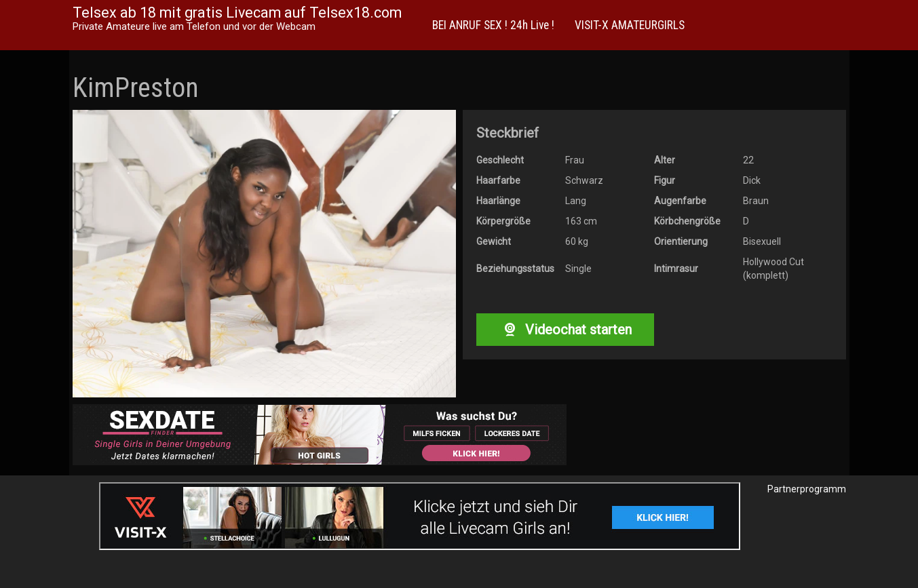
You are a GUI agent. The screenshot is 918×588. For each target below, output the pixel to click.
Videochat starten (565, 330)
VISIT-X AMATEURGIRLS (630, 25)
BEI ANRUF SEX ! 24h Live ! (493, 25)
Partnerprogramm (807, 489)
